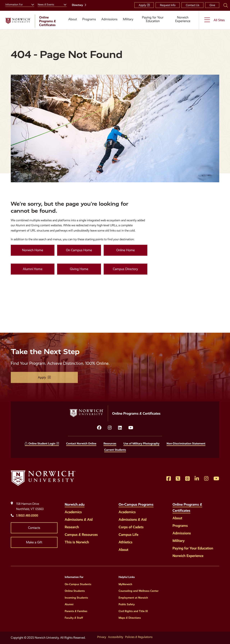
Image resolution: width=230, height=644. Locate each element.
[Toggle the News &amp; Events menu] (64, 4)
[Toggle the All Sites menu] (214, 20)
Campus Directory (125, 269)
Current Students (115, 450)
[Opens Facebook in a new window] (169, 479)
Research (72, 527)
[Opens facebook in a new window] (99, 428)
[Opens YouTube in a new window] (131, 428)
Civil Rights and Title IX (133, 611)
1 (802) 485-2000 (27, 515)
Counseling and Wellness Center (139, 591)
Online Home (126, 250)
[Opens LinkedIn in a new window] (120, 428)
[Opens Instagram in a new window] (206, 479)
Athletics (126, 542)
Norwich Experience (183, 19)
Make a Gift (34, 542)
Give (212, 5)
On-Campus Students (78, 584)
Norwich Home (33, 250)
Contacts (34, 528)
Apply (142, 5)
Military (128, 19)
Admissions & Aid (79, 519)
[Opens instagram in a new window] (110, 428)
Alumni (69, 604)
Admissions (109, 19)
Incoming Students (76, 598)
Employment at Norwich (133, 598)
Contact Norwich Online (81, 443)
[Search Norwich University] (226, 5)
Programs (89, 19)
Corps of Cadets (131, 527)
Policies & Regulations (139, 637)
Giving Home (79, 269)
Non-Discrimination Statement (186, 443)
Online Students (75, 591)
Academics (73, 512)
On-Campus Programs (136, 504)
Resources (110, 443)
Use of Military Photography (141, 443)
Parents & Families (76, 611)
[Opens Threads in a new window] (188, 479)
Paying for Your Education (153, 19)
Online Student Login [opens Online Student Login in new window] (42, 443)
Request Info (168, 5)
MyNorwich (125, 584)
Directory (77, 5)
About (73, 19)
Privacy (102, 637)
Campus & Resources (81, 535)
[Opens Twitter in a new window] (178, 479)
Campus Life (128, 535)
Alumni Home (33, 269)
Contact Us (193, 5)
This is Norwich (77, 542)
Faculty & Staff (74, 618)
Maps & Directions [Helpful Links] (130, 618)
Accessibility (116, 637)
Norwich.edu (75, 504)
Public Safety (127, 604)
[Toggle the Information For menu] (31, 4)
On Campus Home (79, 250)
